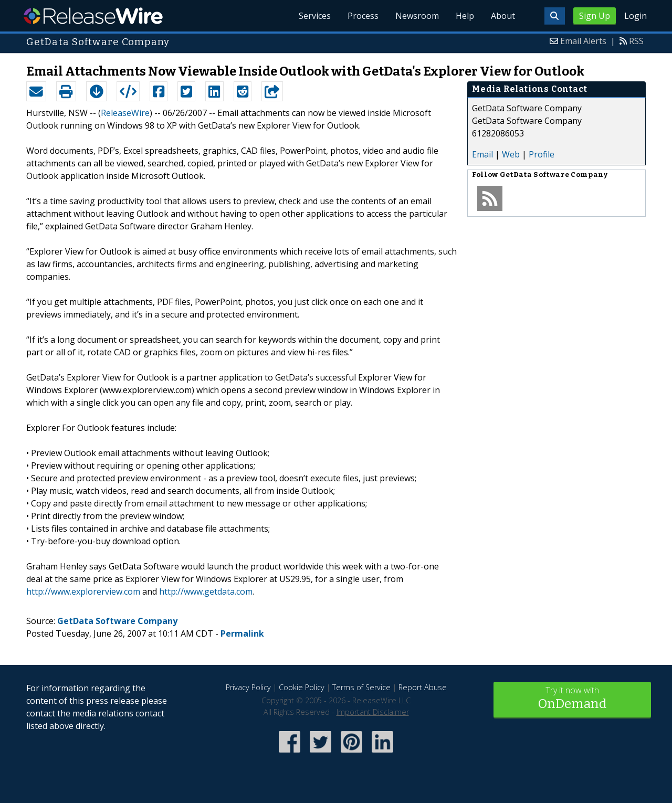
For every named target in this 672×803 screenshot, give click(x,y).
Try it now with (572, 699)
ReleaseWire (93, 16)
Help (465, 16)
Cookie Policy (302, 687)
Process (363, 16)
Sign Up (595, 16)
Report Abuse (423, 687)
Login (636, 16)
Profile (542, 154)
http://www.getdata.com (206, 591)
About (503, 16)
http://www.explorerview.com (83, 591)
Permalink (242, 633)
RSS (636, 41)
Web (511, 154)
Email (482, 154)
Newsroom (417, 16)
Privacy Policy (248, 687)
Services (315, 16)
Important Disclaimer (373, 712)
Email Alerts (583, 41)
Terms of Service (361, 687)
